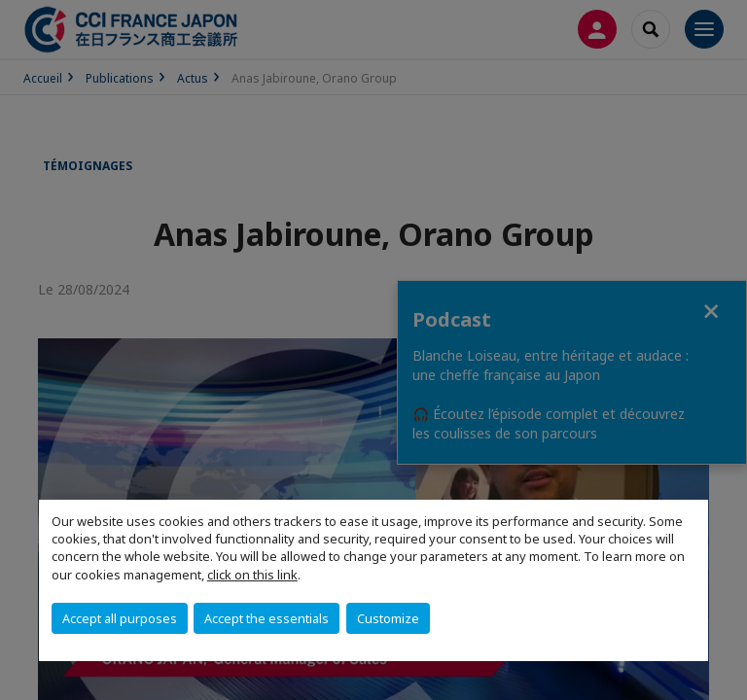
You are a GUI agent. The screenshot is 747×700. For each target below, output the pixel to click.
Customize (388, 618)
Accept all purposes (120, 618)
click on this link (252, 575)
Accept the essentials (267, 618)
